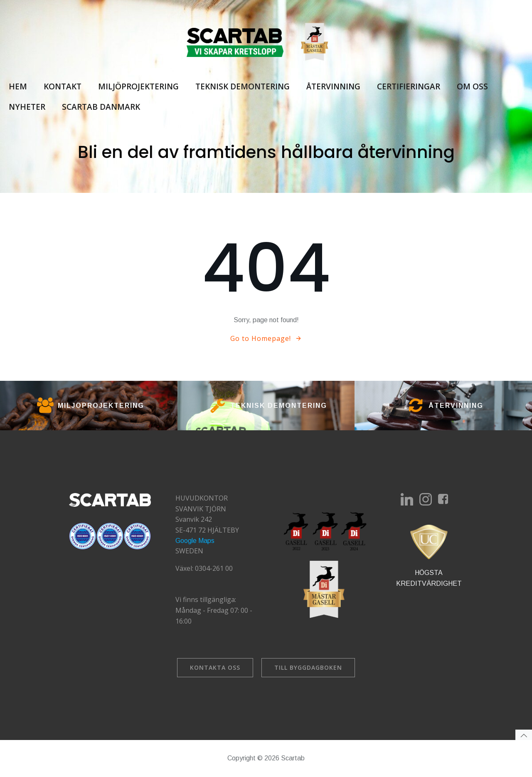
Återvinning (333, 87)
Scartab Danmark (101, 107)
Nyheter (27, 107)
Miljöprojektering (138, 87)
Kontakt (62, 87)
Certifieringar (408, 87)
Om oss (472, 87)
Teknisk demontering (242, 87)
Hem (17, 87)
